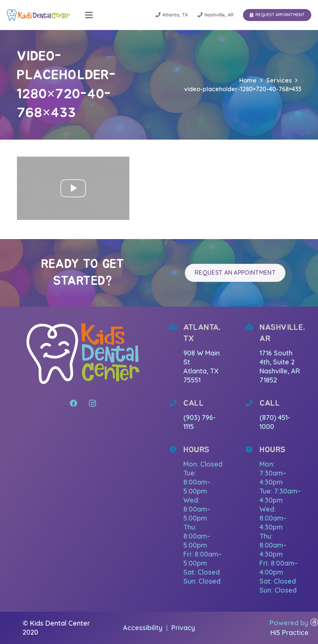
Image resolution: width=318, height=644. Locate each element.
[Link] (38, 15)
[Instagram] (92, 403)
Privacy (183, 628)
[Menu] (89, 15)
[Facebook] (73, 403)
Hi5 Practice (289, 633)
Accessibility (144, 628)
